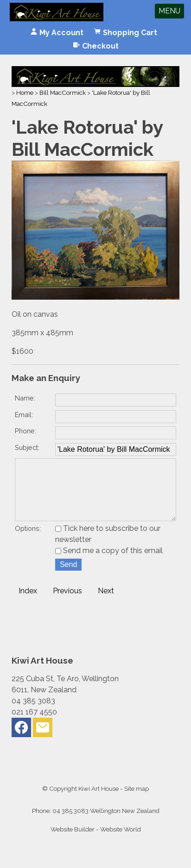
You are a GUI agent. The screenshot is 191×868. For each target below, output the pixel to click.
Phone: (25, 431)
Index (28, 604)
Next (106, 604)
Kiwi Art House (99, 801)
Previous (67, 604)
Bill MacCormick (63, 92)
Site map (137, 801)
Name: (25, 398)
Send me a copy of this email (109, 563)
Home (25, 92)
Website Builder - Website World (96, 842)
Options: (28, 541)
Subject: (27, 447)
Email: (24, 415)
